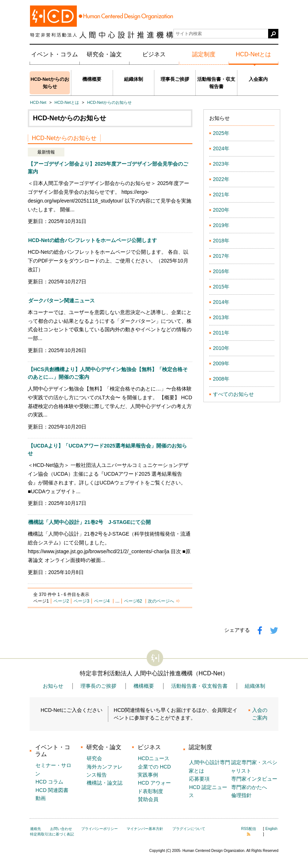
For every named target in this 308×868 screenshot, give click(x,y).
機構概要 (92, 79)
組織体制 (134, 79)
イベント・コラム (55, 54)
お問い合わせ (61, 829)
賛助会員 (148, 799)
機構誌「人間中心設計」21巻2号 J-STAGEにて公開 (89, 522)
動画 (41, 798)
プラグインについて (189, 829)
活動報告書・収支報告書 (216, 83)
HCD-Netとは (254, 54)
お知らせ (53, 686)
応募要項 (199, 779)
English (272, 829)
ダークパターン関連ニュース (61, 301)
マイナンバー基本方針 (145, 829)
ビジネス (154, 54)
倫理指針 (241, 795)
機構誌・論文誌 (105, 783)
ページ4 (102, 601)
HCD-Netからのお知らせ (50, 83)
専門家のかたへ (249, 787)
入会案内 (258, 79)
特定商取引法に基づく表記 (52, 834)
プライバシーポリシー (99, 829)
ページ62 (133, 601)
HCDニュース (154, 758)
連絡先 (35, 829)
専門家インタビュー (254, 779)
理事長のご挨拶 (98, 686)
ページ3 (81, 601)
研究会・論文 (104, 54)
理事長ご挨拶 (175, 79)
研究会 (94, 758)
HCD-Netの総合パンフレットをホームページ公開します (93, 240)
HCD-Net (38, 102)
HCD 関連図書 (52, 790)
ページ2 (61, 601)
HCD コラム (49, 782)
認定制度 (204, 54)
